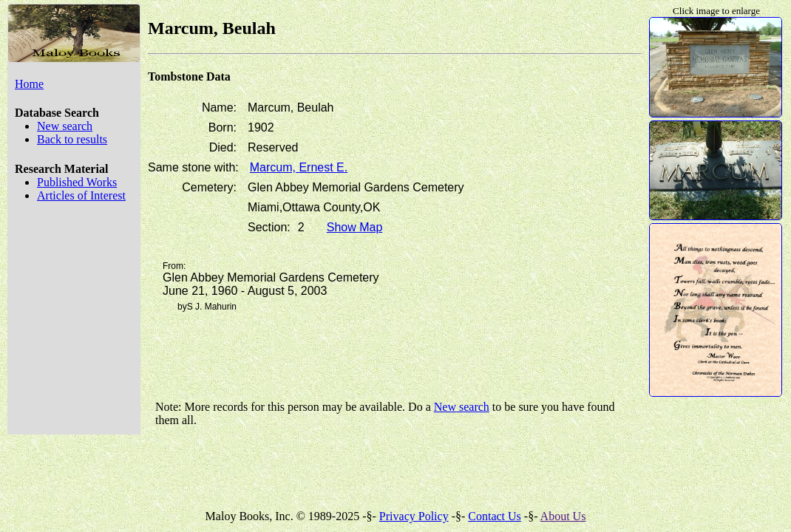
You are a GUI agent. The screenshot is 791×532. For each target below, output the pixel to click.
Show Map (355, 227)
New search (65, 126)
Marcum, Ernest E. (299, 167)
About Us (563, 516)
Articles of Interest (81, 195)
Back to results (72, 139)
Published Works (77, 182)
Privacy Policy (414, 516)
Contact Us (495, 516)
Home (29, 84)
